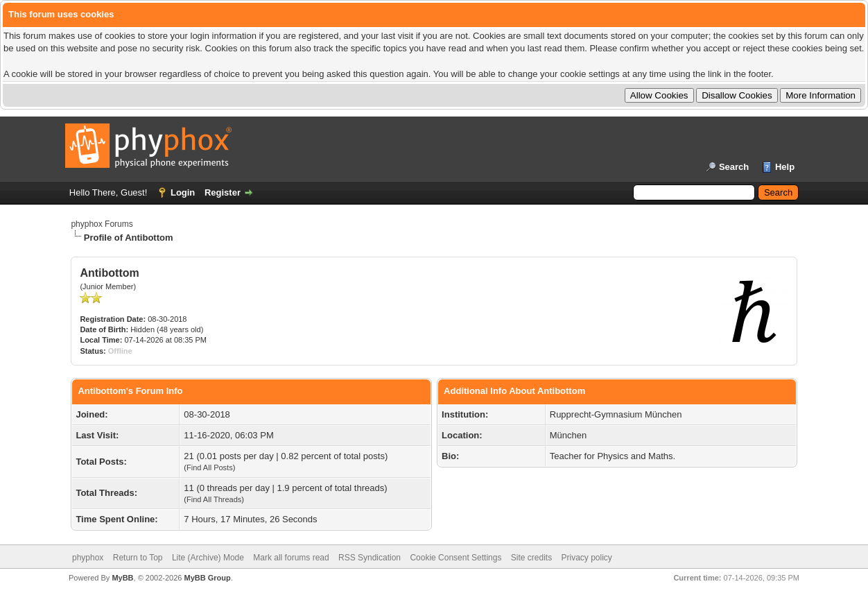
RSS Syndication (370, 558)
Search (734, 167)
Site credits (531, 558)
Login (183, 192)
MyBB (122, 578)
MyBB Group (207, 578)
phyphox (88, 558)
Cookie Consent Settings (455, 558)
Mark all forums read (291, 558)
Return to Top (138, 558)
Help (785, 167)
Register (223, 192)
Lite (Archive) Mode (208, 558)
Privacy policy (587, 558)
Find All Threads (214, 499)
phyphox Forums (102, 224)
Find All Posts (210, 467)
